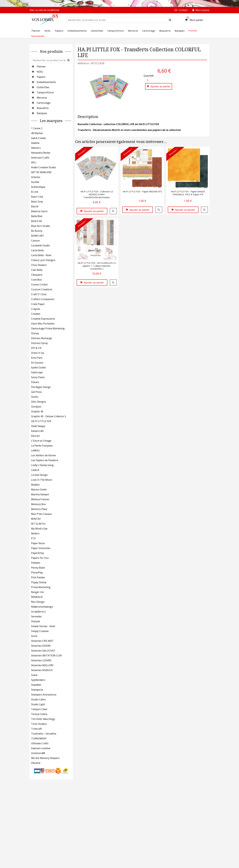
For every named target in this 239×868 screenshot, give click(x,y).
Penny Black (38, 568)
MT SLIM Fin (38, 524)
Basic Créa (37, 197)
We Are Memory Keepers (45, 758)
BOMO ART (38, 236)
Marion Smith (39, 490)
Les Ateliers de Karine (43, 455)
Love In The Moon (42, 480)
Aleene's (36, 148)
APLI (34, 162)
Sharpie (36, 621)
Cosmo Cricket (39, 285)
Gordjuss (36, 407)
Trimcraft (37, 729)
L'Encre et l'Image (41, 441)
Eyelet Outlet (38, 367)
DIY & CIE (36, 348)
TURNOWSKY (39, 738)
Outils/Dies (43, 87)
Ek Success (37, 363)
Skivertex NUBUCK (42, 670)
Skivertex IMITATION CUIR (46, 656)
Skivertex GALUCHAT (43, 651)
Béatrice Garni (39, 211)
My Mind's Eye (39, 529)
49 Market (37, 133)
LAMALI (36, 450)
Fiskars (35, 382)
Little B (35, 470)
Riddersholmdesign (42, 607)
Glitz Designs (39, 402)
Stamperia (37, 690)
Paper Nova (38, 543)
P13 (33, 538)
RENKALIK (37, 597)
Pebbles (36, 563)
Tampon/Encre (45, 92)
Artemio (36, 177)
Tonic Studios (39, 724)
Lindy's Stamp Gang (42, 465)
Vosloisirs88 (38, 753)
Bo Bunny (37, 231)
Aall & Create (38, 138)
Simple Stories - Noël (43, 626)
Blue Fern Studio (41, 226)
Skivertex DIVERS (41, 646)
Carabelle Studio (40, 245)
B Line (35, 192)
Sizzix (34, 636)
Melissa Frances (40, 499)
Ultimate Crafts (40, 743)
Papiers (41, 77)
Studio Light (38, 704)
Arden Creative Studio (44, 167)
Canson (35, 241)
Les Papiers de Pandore (45, 460)
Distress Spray (39, 343)
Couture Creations (42, 289)
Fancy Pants (38, 377)
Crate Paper (38, 304)
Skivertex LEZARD (41, 660)
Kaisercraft (37, 431)
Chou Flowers (39, 265)
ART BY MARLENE (41, 172)
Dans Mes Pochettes (43, 324)
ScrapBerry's (38, 612)
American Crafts (40, 158)
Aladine (35, 143)
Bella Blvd (37, 216)
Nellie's (35, 533)
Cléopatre (37, 275)
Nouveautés (38, 36)
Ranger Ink (37, 592)
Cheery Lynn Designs (43, 260)
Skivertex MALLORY (42, 665)
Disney (35, 333)
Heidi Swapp (38, 426)
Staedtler (36, 685)
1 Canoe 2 (37, 128)
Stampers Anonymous (44, 695)
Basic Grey (37, 202)
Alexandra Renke (41, 153)
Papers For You (40, 558)
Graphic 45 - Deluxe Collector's (49, 416)
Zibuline (36, 763)
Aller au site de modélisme (44, 10)
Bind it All (36, 221)
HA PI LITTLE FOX (41, 421)
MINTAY (36, 519)
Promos (193, 31)
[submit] (170, 20)
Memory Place (39, 509)
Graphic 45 (37, 411)
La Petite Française (42, 446)
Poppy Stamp (39, 582)
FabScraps (37, 372)
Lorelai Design (39, 475)
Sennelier (37, 616)
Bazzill (35, 206)
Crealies (36, 314)
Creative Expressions (43, 319)
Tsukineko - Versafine (44, 734)
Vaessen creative (41, 748)
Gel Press (36, 392)
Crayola (35, 309)
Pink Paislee (38, 577)
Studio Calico (38, 699)
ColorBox (36, 280)
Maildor (36, 485)
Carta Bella (37, 250)
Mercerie (42, 98)
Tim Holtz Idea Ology (43, 719)
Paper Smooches (41, 548)
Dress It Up (38, 353)
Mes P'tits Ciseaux (41, 514)
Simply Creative (40, 631)
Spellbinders (38, 680)
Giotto (35, 397)
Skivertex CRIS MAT (42, 641)
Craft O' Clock (39, 294)
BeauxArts (43, 108)
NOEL (40, 72)
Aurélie (35, 182)
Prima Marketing (41, 587)
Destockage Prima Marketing (48, 328)
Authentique (38, 187)
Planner (41, 67)
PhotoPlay (37, 573)
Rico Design (38, 602)
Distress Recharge (42, 338)
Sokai (34, 675)
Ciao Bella (37, 270)
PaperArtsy (37, 553)
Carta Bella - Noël (41, 255)
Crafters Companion (43, 299)
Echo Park (37, 358)
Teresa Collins (39, 714)
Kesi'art (35, 436)
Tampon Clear (39, 709)
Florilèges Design (41, 387)
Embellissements (46, 82)
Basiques (42, 113)
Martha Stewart (40, 494)
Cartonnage (44, 103)
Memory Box (38, 504)
